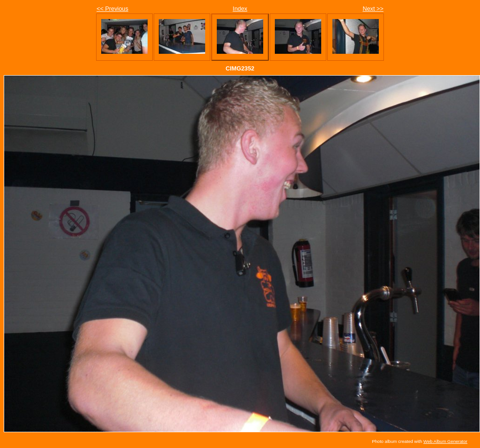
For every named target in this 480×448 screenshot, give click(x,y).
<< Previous (112, 9)
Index (240, 9)
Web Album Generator (445, 441)
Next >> (373, 9)
